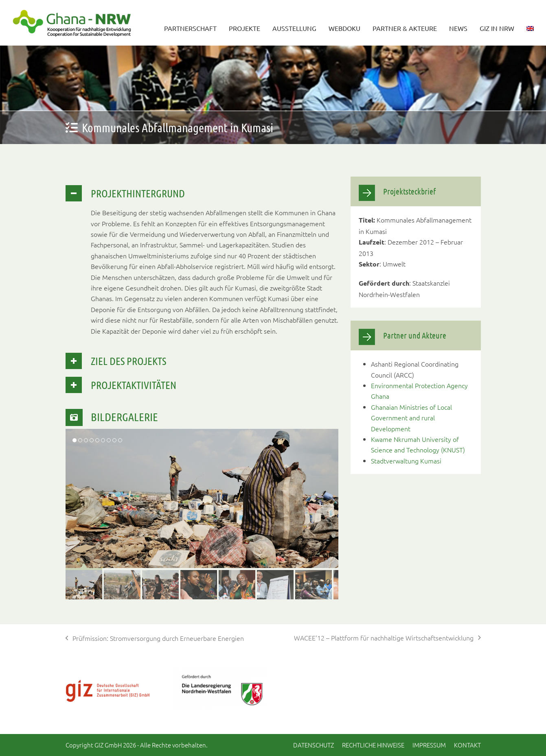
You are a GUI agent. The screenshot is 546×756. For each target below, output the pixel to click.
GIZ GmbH (108, 745)
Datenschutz (314, 745)
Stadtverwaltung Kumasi (406, 461)
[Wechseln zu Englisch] (530, 23)
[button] (84, 581)
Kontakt (467, 745)
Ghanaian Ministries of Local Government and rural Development (411, 418)
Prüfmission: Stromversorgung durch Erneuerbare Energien (155, 638)
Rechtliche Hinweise (373, 745)
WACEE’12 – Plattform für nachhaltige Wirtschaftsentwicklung (387, 638)
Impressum (429, 745)
